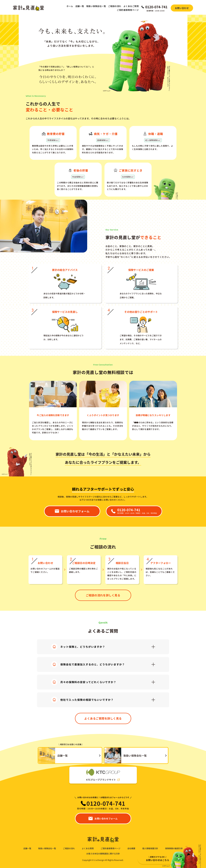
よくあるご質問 (131, 6)
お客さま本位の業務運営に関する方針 (103, 854)
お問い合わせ (182, 8)
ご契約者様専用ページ (128, 10)
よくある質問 (88, 848)
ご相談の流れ (115, 6)
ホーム (70, 6)
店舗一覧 (80, 6)
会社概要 (131, 848)
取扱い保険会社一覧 (96, 6)
